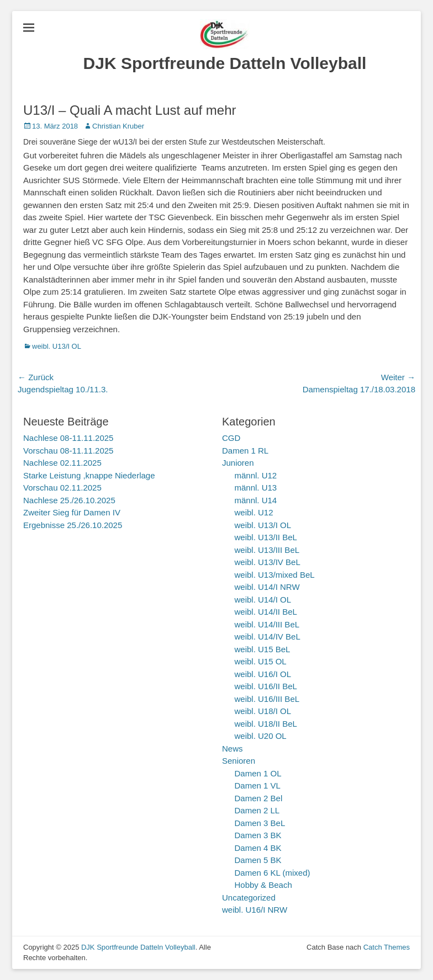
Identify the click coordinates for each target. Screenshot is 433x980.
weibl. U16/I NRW (255, 910)
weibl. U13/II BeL (266, 537)
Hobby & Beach (263, 885)
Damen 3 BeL (260, 823)
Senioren (239, 761)
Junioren (238, 463)
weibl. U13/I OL (57, 346)
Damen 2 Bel (259, 798)
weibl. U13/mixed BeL (275, 575)
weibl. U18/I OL (263, 711)
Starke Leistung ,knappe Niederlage (89, 475)
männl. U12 (256, 475)
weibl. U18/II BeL (266, 724)
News (233, 749)
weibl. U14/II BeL (266, 612)
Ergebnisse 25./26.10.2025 (73, 525)
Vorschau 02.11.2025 (62, 488)
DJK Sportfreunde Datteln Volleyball (225, 63)
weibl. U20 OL (261, 736)
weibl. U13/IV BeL (268, 562)
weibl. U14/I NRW (267, 587)
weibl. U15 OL (261, 661)
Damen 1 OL (258, 773)
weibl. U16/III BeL (267, 699)
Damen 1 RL (245, 451)
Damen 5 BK (258, 860)
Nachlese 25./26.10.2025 (69, 500)
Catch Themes (387, 947)
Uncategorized (249, 898)
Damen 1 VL (258, 785)
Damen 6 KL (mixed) (273, 873)
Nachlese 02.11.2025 (62, 463)
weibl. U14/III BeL (267, 624)
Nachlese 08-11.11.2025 (68, 438)
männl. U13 (256, 488)
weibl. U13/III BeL (267, 550)
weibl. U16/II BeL (266, 686)
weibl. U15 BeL (263, 649)
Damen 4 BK (258, 848)
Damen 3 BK (258, 835)
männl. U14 (256, 500)
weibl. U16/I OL (263, 674)
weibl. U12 (254, 512)
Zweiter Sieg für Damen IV (72, 512)
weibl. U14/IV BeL (268, 637)
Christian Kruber (118, 126)
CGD (231, 438)
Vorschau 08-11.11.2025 (68, 451)
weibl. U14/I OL (263, 600)
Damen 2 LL (257, 810)
